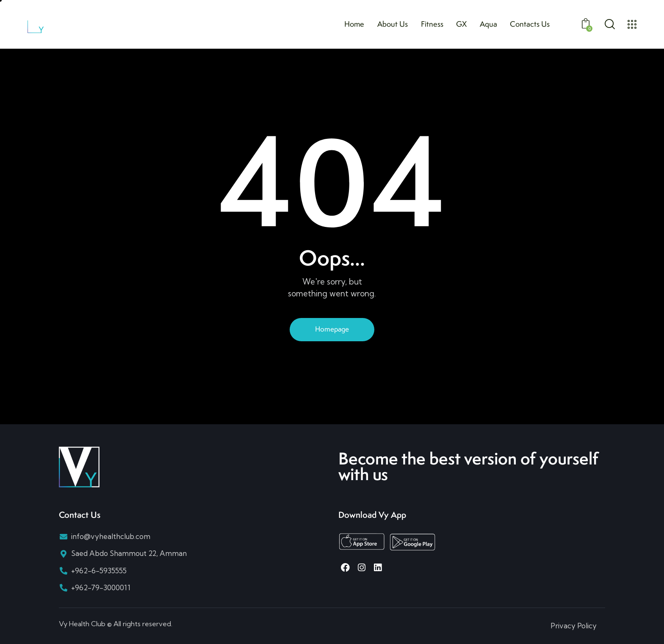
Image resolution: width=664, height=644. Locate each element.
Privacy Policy (574, 626)
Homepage (332, 329)
